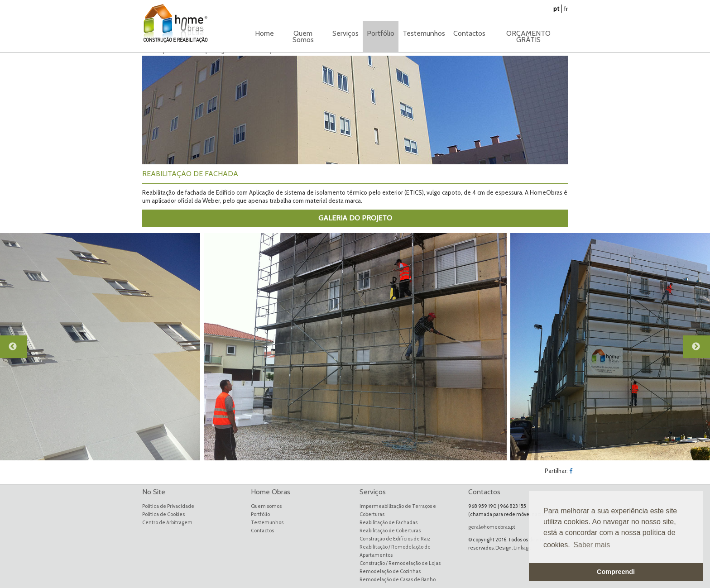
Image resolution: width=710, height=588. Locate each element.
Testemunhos (424, 33)
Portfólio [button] (381, 33)
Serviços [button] (345, 33)
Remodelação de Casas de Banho (398, 579)
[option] (355, 347)
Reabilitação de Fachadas (389, 522)
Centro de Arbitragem (167, 522)
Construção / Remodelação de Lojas (400, 563)
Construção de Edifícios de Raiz (395, 539)
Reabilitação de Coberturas (390, 531)
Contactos (469, 33)
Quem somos (266, 506)
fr (566, 9)
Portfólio (260, 514)
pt (556, 9)
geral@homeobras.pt (492, 527)
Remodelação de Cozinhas (390, 571)
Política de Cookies (163, 514)
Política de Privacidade (168, 506)
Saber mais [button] (592, 545)
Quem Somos (303, 36)
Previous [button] (18, 351)
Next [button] (701, 351)
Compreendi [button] (616, 572)
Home (264, 33)
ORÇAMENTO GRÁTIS (528, 36)
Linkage (523, 548)
